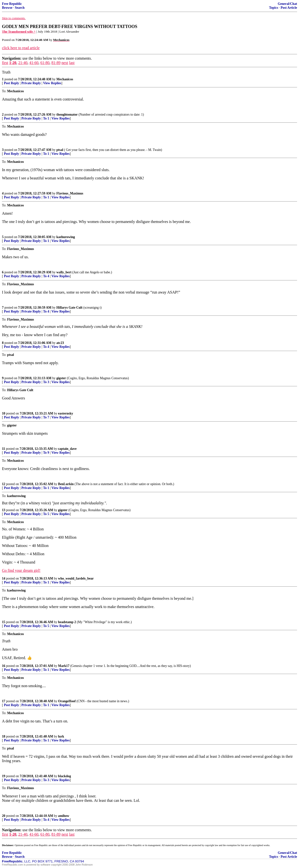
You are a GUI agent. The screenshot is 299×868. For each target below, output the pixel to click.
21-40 (23, 63)
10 (4, 413)
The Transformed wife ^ (19, 32)
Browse (7, 8)
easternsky (65, 413)
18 (4, 736)
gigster (61, 378)
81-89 (56, 63)
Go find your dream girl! (21, 570)
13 (4, 510)
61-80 (45, 63)
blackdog (64, 776)
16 (4, 666)
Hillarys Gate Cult (70, 308)
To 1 (46, 118)
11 (4, 449)
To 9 (46, 453)
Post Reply (11, 83)
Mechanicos (65, 79)
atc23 (60, 343)
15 (4, 622)
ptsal (60, 150)
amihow (64, 816)
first (5, 63)
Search (20, 8)
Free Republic (12, 4)
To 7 (46, 417)
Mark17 (64, 666)
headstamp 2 (67, 622)
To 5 (46, 514)
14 (4, 578)
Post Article (289, 8)
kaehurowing (66, 237)
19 (4, 776)
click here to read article (21, 48)
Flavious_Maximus (70, 193)
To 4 (46, 276)
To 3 (46, 382)
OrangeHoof (67, 701)
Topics (274, 8)
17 (4, 701)
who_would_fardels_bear (76, 578)
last (72, 63)
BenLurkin (66, 484)
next (65, 63)
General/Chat (287, 4)
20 (4, 816)
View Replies (52, 83)
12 (4, 484)
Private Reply (31, 83)
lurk (61, 736)
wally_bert (64, 272)
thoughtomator (67, 115)
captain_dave (67, 449)
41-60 (34, 63)
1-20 (13, 63)
